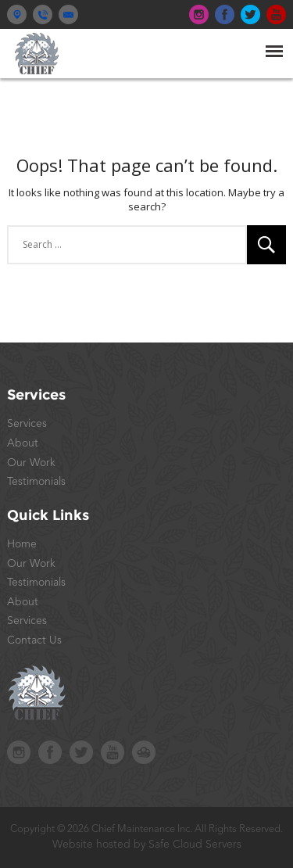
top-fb (225, 14)
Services (27, 424)
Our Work (31, 463)
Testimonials (36, 482)
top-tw (250, 14)
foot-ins (19, 752)
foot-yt (113, 752)
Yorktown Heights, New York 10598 (17, 14)
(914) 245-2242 (43, 14)
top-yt (276, 14)
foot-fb (50, 752)
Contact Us (34, 640)
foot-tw (81, 752)
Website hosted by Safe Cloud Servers (147, 845)
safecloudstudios (144, 752)
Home (22, 544)
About (23, 443)
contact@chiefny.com (68, 14)
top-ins (199, 14)
